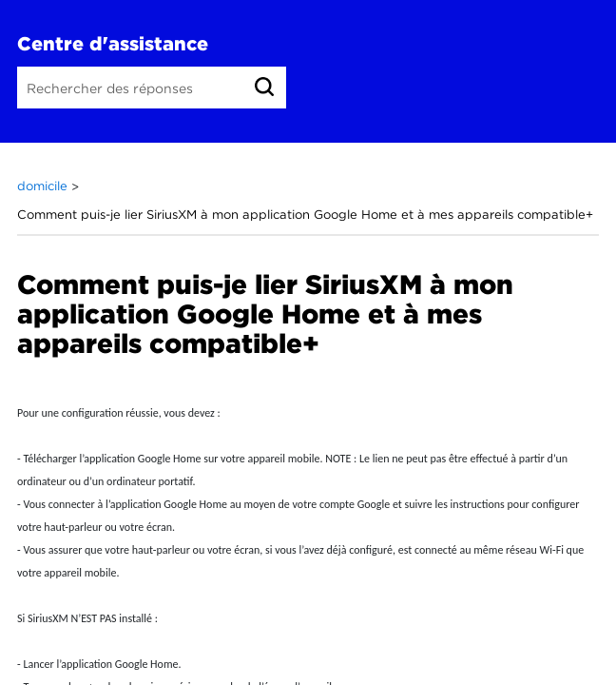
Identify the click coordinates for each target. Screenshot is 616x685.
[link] (264, 87)
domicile (44, 186)
